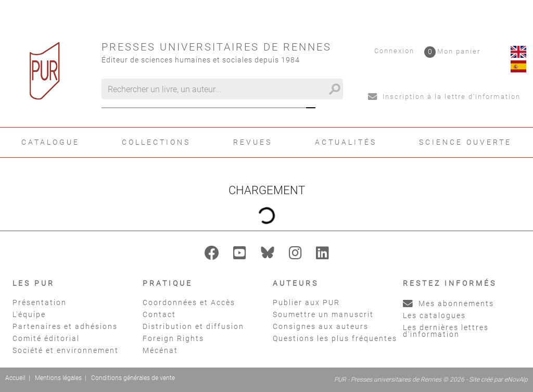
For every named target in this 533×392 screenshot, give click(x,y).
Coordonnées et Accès (189, 302)
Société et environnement (66, 350)
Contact (159, 314)
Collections (156, 142)
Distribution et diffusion (193, 326)
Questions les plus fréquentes (335, 338)
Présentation (40, 302)
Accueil (15, 378)
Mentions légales (58, 378)
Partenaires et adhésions (65, 326)
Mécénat (160, 350)
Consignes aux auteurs (321, 326)
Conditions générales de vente (133, 378)
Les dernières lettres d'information (446, 331)
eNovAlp (516, 380)
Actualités (346, 142)
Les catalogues (434, 315)
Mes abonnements (448, 304)
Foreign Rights (173, 338)
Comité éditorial (46, 338)
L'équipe (29, 314)
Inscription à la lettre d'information (444, 97)
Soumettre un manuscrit (323, 314)
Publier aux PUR (306, 302)
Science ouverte (465, 142)
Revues (253, 142)
